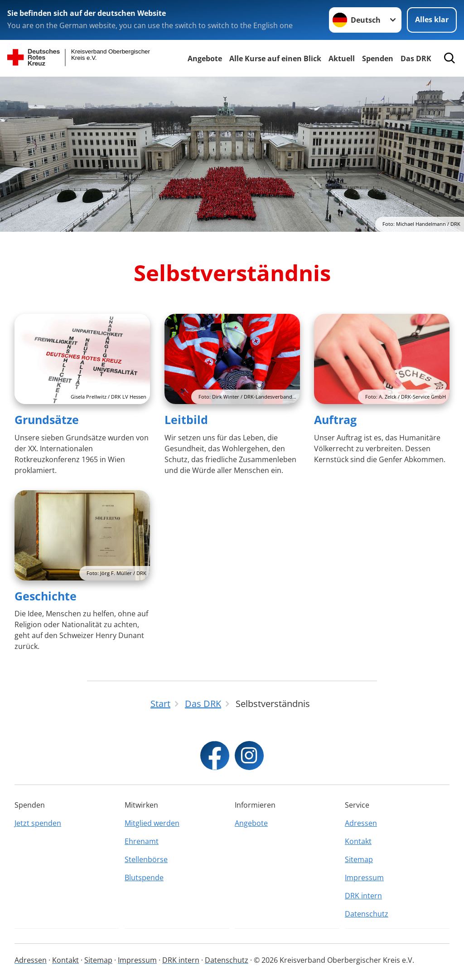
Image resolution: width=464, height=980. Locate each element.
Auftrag (335, 419)
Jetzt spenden (38, 823)
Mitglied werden (152, 823)
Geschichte (46, 596)
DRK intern (363, 896)
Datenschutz (367, 914)
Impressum (364, 878)
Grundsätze (47, 419)
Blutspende (144, 878)
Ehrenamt (142, 841)
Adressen (361, 823)
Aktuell (342, 59)
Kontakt (358, 841)
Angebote (205, 59)
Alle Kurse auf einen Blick (275, 59)
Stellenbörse (146, 859)
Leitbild (186, 419)
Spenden (378, 59)
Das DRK (416, 59)
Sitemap (359, 859)
